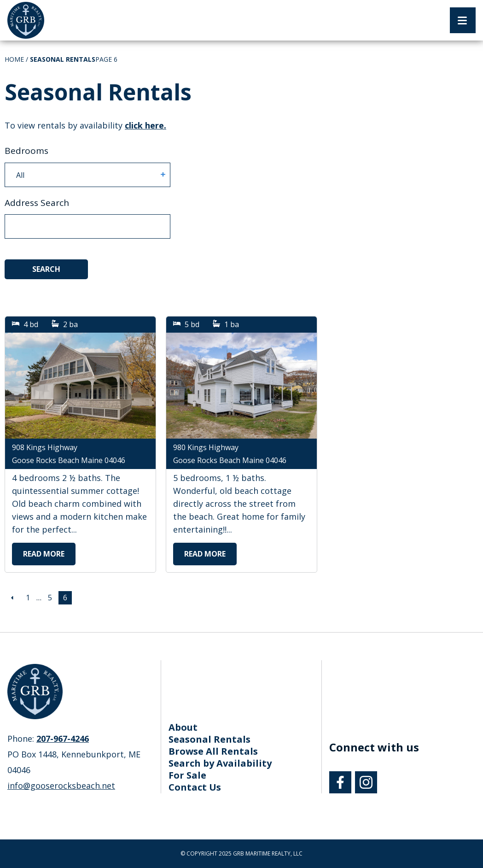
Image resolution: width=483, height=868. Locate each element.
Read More (44, 554)
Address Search (37, 203)
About (183, 727)
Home (14, 59)
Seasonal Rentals (209, 739)
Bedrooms (26, 151)
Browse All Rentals (213, 751)
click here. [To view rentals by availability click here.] (145, 125)
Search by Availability (220, 763)
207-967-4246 (63, 739)
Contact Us (195, 787)
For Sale (187, 775)
